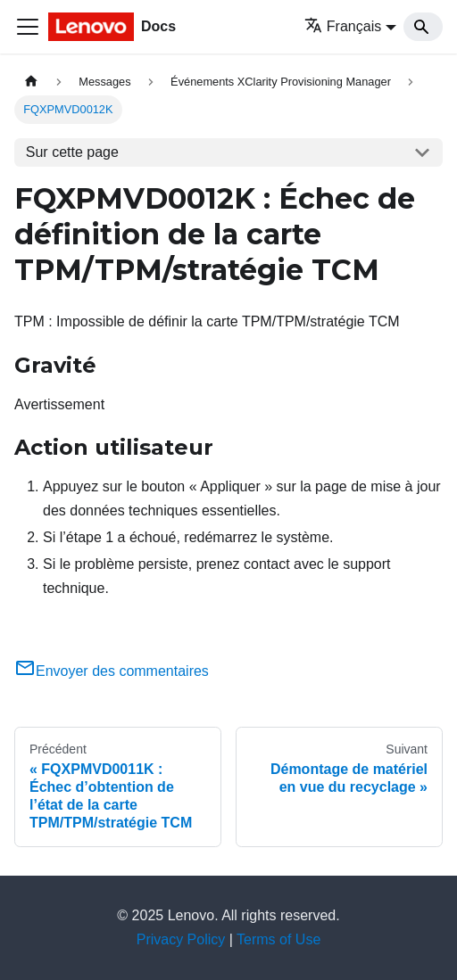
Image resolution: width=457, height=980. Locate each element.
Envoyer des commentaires (112, 671)
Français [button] (343, 26)
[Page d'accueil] (31, 82)
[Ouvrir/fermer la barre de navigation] (28, 27)
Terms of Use (278, 939)
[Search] (423, 27)
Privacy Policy (181, 939)
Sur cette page (72, 152)
